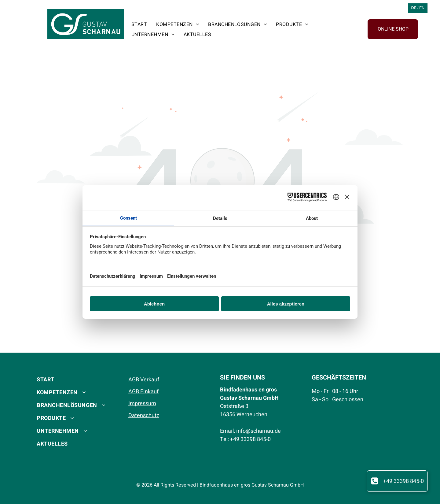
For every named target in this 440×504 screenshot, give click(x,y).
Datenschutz (144, 415)
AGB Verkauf (144, 380)
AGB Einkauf (143, 392)
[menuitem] (139, 24)
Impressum (142, 404)
